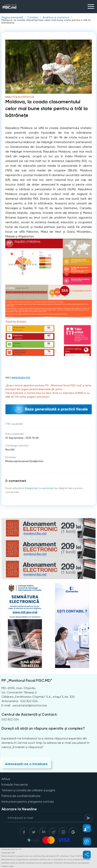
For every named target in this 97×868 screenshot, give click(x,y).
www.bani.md (21, 377)
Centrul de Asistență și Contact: (29, 714)
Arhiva (6, 779)
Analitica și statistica (56, 17)
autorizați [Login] (48, 488)
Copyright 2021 (8, 853)
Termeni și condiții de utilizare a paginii (28, 790)
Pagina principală (12, 17)
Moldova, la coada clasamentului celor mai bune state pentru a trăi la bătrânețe (46, 21)
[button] (85, 828)
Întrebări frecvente (15, 785)
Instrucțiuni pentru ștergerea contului (28, 802)
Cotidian (33, 17)
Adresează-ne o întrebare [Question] (26, 764)
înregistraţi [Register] (32, 488)
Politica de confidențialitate (21, 796)
